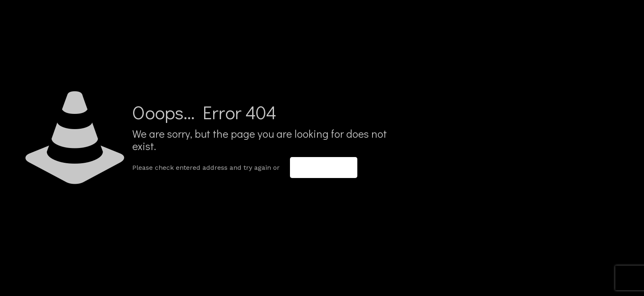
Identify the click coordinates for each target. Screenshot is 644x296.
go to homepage (324, 168)
